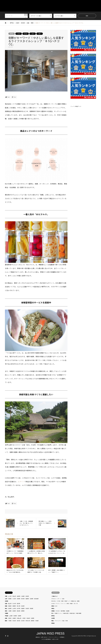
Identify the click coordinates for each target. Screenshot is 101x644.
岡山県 (14, 596)
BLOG (94, 3)
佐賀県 (10, 599)
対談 (63, 621)
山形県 (14, 608)
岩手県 (19, 608)
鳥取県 (27, 596)
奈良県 (28, 618)
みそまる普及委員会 (46, 639)
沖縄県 (6, 613)
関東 (40, 34)
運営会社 (38, 637)
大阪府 (19, 34)
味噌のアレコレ (58, 613)
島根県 (19, 596)
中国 (6, 596)
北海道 (6, 601)
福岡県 (27, 599)
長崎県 (32, 599)
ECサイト (21, 482)
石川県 (14, 603)
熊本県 (23, 599)
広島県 (23, 596)
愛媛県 (14, 606)
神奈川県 (28, 621)
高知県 (23, 606)
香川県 (19, 606)
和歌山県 (19, 618)
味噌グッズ (67, 601)
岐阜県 (14, 611)
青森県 (32, 608)
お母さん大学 (55, 639)
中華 (68, 603)
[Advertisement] (83, 126)
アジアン (58, 603)
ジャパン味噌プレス (76, 106)
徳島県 (10, 606)
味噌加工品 (73, 601)
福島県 (23, 608)
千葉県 (10, 621)
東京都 (26, 34)
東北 (6, 608)
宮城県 (10, 608)
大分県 (14, 599)
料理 (67, 621)
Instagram (8, 636)
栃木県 (23, 621)
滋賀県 (33, 618)
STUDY (77, 3)
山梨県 (11, 616)
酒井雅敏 (63, 611)
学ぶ (52, 613)
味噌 (62, 601)
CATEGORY (60, 3)
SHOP (94, 9)
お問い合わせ (44, 637)
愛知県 (19, 611)
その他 (58, 601)
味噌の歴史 (72, 613)
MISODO (58, 611)
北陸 (6, 603)
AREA (69, 3)
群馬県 (33, 621)
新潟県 (15, 616)
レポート (59, 599)
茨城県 (37, 621)
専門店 (12, 34)
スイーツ (63, 603)
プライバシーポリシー (54, 637)
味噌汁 (71, 603)
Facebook (6, 636)
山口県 (10, 596)
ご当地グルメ (55, 596)
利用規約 (62, 637)
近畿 (33, 34)
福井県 (19, 603)
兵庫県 (14, 618)
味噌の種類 (79, 613)
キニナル (53, 601)
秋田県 (27, 608)
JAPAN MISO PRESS (50, 633)
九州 (6, 599)
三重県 (10, 611)
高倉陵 (68, 611)
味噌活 (53, 611)
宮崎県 (19, 599)
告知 (63, 599)
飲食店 (53, 623)
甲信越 (6, 616)
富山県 (10, 603)
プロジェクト (58, 621)
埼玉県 (14, 621)
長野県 (20, 616)
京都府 (10, 618)
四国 (6, 606)
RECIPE (86, 3)
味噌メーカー (55, 606)
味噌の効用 (66, 613)
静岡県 (23, 611)
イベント (53, 599)
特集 (52, 621)
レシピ (53, 603)
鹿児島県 (36, 599)
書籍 (78, 601)
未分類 (53, 618)
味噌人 (53, 608)
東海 (6, 611)
